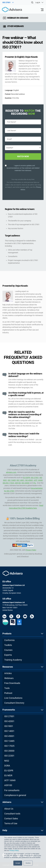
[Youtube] (25, 617)
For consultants (12, 790)
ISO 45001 (29, 480)
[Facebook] (18, 617)
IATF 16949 (38, 480)
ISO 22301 (9, 756)
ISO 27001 (35, 478)
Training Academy (13, 660)
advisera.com (11, 472)
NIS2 (7, 761)
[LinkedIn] (4, 617)
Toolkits (8, 645)
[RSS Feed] (32, 617)
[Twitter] (11, 617)
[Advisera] (9, 10)
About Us (9, 809)
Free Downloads (12, 683)
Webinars (9, 678)
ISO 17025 (9, 746)
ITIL (35, 483)
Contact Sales (11, 819)
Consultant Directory (14, 703)
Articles (8, 673)
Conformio (9, 640)
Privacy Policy (14, 850)
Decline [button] (28, 863)
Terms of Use (11, 823)
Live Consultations (13, 698)
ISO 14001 (20, 480)
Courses (8, 650)
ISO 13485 (12, 480)
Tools (7, 688)
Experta (8, 655)
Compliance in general (15, 795)
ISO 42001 (9, 721)
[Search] (32, 2)
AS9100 (18, 483)
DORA (7, 766)
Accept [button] (18, 863)
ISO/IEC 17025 (8, 483)
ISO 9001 (9, 726)
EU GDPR (27, 478)
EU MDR (8, 775)
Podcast (8, 693)
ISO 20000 (25, 483)
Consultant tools (12, 814)
